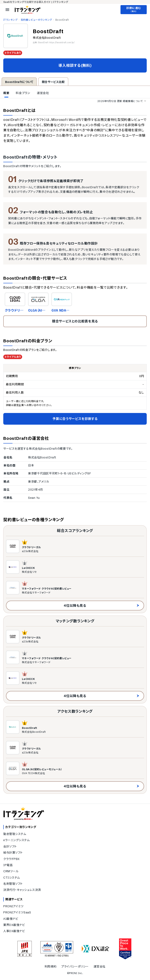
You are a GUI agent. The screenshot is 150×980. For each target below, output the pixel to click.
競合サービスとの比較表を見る (75, 321)
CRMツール (11, 871)
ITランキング (10, 20)
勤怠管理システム (15, 834)
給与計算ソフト (13, 853)
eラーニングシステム (16, 840)
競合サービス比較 (53, 82)
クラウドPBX (11, 859)
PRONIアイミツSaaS (17, 912)
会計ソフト (10, 846)
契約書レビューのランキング (36, 20)
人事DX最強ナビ (14, 931)
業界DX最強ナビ (14, 925)
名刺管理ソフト (13, 884)
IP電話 (8, 865)
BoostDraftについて (19, 82)
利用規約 (50, 966)
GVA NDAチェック (60, 310)
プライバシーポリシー (75, 966)
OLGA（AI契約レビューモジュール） (38, 310)
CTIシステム (12, 878)
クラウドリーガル (14, 310)
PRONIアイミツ (13, 906)
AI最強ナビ (11, 919)
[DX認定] (95, 949)
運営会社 (100, 966)
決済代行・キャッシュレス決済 (22, 890)
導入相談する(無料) (75, 65)
